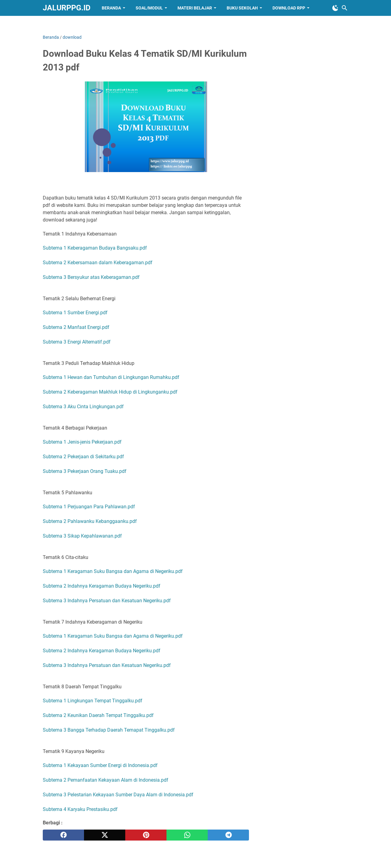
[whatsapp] (187, 835)
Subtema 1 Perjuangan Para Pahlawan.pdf (89, 507)
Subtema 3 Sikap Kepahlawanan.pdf (82, 536)
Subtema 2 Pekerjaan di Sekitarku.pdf (83, 457)
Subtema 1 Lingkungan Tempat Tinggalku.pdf (93, 701)
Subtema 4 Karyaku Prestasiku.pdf (80, 809)
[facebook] (63, 835)
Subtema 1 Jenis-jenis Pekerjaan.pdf (82, 442)
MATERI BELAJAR (195, 8)
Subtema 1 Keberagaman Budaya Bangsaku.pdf (95, 248)
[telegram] (228, 835)
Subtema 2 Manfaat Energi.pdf (76, 327)
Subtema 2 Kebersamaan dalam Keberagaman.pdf (98, 263)
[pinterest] (146, 835)
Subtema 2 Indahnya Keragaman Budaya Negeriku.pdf (102, 586)
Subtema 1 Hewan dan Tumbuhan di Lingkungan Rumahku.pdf (111, 377)
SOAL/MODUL (149, 8)
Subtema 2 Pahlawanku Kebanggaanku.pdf (90, 521)
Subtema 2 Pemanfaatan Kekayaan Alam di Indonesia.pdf (106, 780)
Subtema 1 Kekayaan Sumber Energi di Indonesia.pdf (100, 765)
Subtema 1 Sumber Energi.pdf (75, 313)
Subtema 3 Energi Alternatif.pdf (77, 342)
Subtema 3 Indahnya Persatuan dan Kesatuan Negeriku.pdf (107, 601)
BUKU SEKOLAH (242, 8)
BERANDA (111, 8)
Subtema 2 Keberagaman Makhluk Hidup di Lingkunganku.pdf (110, 392)
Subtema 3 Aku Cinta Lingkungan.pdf (83, 407)
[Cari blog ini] (345, 8)
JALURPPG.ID (67, 8)
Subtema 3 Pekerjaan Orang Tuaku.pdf (85, 471)
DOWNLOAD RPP (289, 8)
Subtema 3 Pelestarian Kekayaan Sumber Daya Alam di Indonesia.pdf (118, 795)
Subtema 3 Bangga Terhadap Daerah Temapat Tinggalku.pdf (109, 730)
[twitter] (105, 835)
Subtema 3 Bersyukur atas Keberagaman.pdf (91, 277)
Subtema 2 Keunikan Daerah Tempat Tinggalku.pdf (98, 715)
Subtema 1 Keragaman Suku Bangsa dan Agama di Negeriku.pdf (113, 571)
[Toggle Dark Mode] (335, 8)
